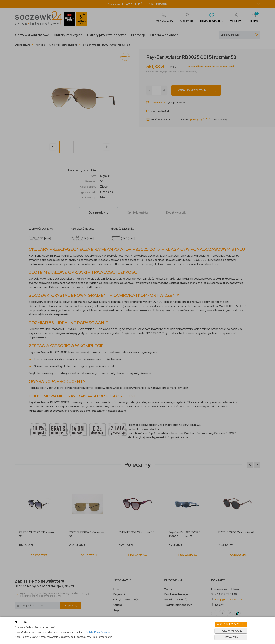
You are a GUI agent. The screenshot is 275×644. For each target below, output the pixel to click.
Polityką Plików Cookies (98, 632)
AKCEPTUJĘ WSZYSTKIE (231, 624)
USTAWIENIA (231, 637)
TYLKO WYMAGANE (231, 631)
